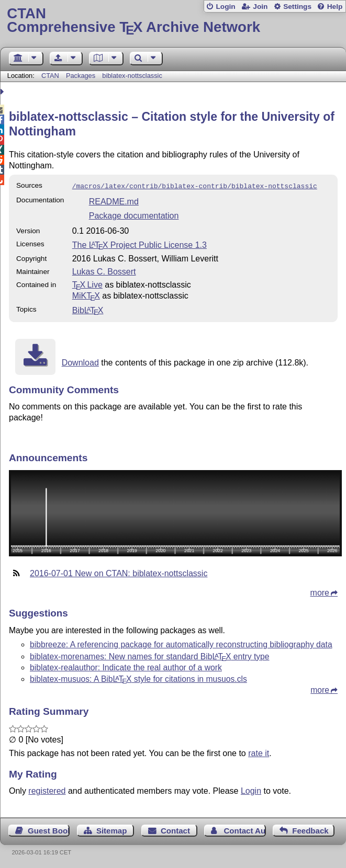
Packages (82, 76)
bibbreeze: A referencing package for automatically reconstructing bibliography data (181, 643)
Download (80, 362)
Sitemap (111, 830)
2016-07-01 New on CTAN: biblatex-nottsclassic (119, 572)
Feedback (310, 830)
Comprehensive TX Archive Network (173, 21)
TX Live (87, 284)
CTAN (50, 76)
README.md (114, 201)
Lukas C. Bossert (104, 271)
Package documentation (134, 215)
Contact (175, 830)
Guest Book (49, 830)
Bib (88, 309)
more (320, 592)
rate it (259, 752)
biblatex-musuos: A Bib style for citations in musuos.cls (138, 678)
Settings (297, 7)
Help (335, 7)
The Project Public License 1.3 (139, 244)
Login (225, 7)
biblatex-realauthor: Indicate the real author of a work (126, 666)
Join (260, 7)
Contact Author (244, 830)
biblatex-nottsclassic (132, 76)
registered (47, 790)
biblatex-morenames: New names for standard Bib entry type (150, 655)
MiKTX (86, 295)
